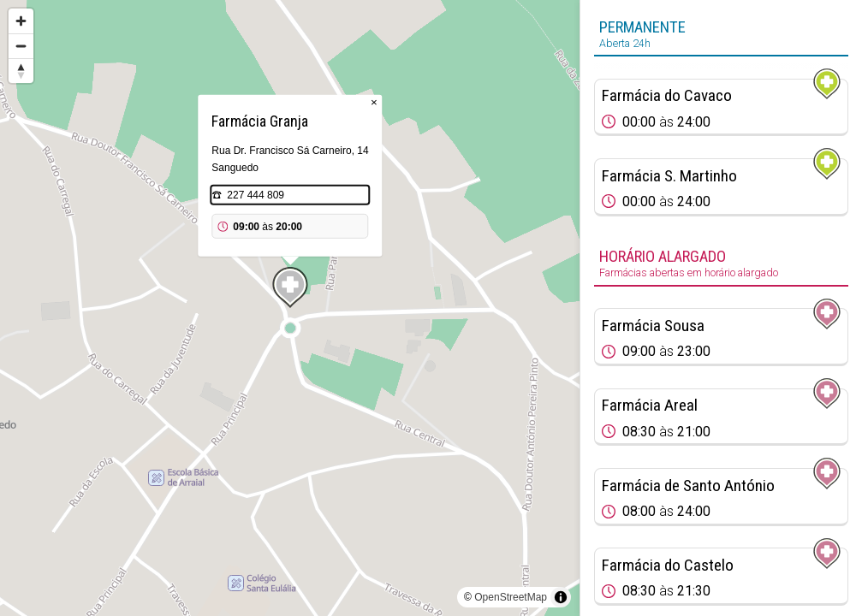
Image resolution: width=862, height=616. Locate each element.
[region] (290, 308)
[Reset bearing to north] (21, 71)
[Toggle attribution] (561, 597)
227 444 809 (256, 195)
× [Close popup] (374, 102)
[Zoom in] (21, 21)
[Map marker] (290, 287)
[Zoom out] (21, 46)
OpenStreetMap (511, 597)
